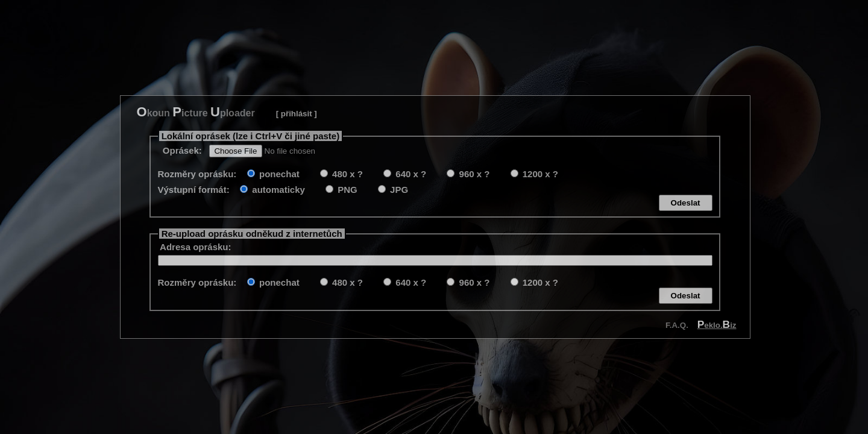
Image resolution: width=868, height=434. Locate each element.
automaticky (277, 190)
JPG (398, 190)
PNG (346, 190)
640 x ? (410, 174)
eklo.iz (717, 325)
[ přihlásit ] (297, 114)
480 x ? (346, 174)
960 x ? (473, 174)
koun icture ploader (196, 112)
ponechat (278, 174)
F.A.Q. (677, 325)
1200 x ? (539, 174)
